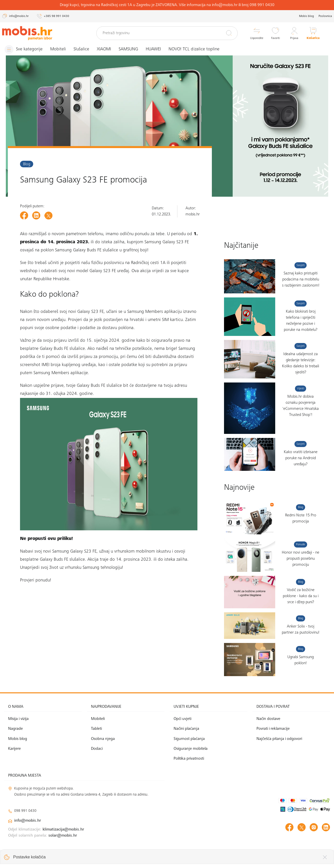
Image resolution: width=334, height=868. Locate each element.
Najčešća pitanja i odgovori (279, 739)
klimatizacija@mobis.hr (63, 830)
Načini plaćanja (186, 729)
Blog (27, 164)
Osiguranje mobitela (191, 749)
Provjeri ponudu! (36, 580)
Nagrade (15, 729)
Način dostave (268, 719)
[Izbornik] (24, 49)
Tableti (96, 729)
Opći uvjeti (182, 719)
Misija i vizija (18, 719)
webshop (29, 271)
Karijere (14, 749)
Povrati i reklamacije (273, 729)
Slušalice (81, 49)
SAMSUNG (128, 49)
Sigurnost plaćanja (189, 739)
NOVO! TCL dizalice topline (194, 49)
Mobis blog (307, 16)
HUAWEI (153, 49)
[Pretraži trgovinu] (167, 33)
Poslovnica (325, 16)
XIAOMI (104, 49)
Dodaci (97, 749)
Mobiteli (58, 49)
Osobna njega (103, 739)
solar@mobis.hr (63, 836)
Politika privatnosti (189, 759)
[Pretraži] (229, 33)
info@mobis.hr (28, 821)
